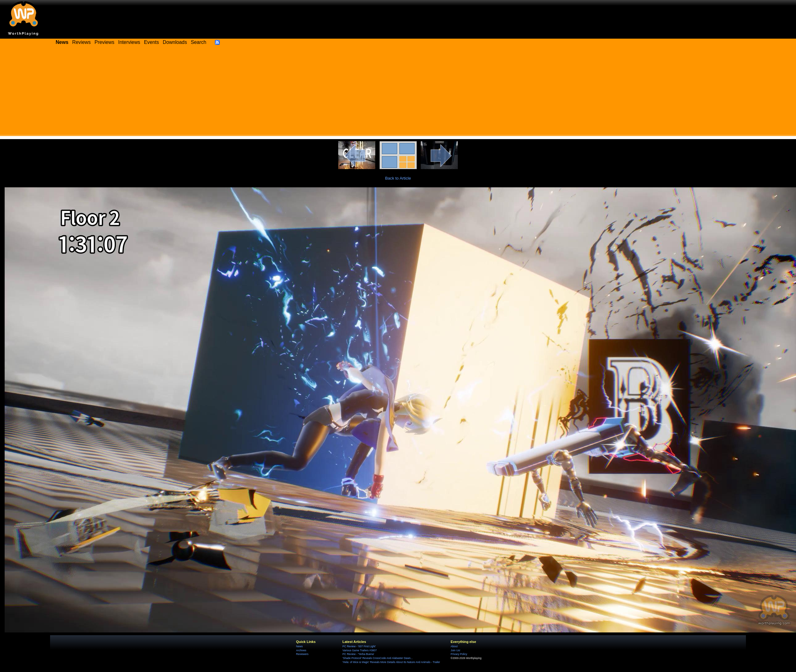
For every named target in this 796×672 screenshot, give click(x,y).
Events (151, 42)
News (299, 646)
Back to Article (398, 178)
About (454, 646)
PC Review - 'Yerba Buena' (358, 654)
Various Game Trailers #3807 (360, 650)
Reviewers (302, 654)
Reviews (82, 42)
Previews (104, 42)
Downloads (175, 42)
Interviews (129, 42)
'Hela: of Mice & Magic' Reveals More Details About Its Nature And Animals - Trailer (391, 662)
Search (198, 42)
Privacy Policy (459, 654)
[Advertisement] (398, 93)
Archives (301, 650)
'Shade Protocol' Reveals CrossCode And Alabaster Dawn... (378, 658)
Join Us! (455, 650)
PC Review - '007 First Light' (359, 646)
